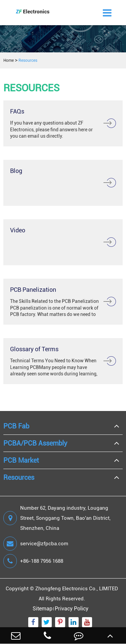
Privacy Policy (72, 609)
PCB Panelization (33, 290)
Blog (16, 171)
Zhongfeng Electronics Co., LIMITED (77, 589)
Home (9, 60)
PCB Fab (16, 426)
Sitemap (43, 609)
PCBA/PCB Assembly (35, 443)
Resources (28, 60)
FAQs (17, 111)
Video (18, 230)
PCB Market (21, 460)
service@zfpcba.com (36, 544)
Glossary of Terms (34, 349)
